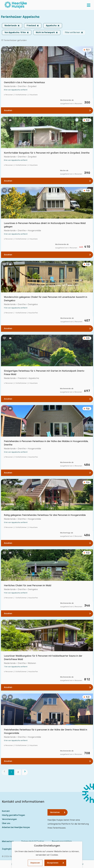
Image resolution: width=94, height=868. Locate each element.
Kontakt (6, 811)
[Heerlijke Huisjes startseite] (16, 5)
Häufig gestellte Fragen (13, 815)
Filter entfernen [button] (72, 32)
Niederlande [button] (11, 26)
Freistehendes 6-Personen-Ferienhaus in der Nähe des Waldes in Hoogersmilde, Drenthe (46, 443)
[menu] (89, 5)
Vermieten (55, 812)
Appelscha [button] (51, 26)
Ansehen (8, 110)
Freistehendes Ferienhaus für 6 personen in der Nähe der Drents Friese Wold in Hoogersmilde (46, 731)
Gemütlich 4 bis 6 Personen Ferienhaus (24, 82)
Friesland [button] (31, 26)
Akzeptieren (53, 863)
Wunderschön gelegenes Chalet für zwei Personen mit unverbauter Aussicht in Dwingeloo (46, 299)
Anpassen (35, 863)
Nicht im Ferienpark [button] (45, 32)
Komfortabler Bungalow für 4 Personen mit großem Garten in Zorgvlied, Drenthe (47, 153)
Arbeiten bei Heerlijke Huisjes (16, 827)
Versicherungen (9, 819)
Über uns (6, 823)
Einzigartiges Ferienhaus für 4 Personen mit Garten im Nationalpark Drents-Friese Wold (44, 373)
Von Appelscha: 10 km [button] (15, 32)
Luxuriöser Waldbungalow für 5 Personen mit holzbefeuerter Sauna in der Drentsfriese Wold (43, 658)
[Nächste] (25, 772)
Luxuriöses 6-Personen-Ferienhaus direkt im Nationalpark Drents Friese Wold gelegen (45, 225)
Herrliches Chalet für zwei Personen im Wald (28, 585)
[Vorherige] (4, 772)
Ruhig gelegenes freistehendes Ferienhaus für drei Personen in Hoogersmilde (45, 515)
